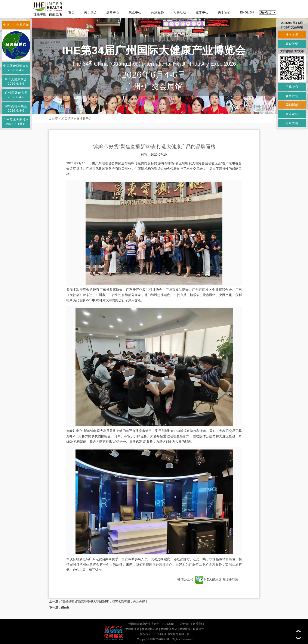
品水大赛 (292, 123)
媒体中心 (202, 12)
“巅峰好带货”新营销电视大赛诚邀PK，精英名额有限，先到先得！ (105, 601)
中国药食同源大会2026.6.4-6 (16, 68)
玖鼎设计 (198, 629)
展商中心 (113, 12)
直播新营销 (84, 119)
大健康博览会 (150, 629)
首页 (71, 12)
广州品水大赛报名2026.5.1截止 (16, 122)
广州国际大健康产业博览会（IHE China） (151, 624)
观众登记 (292, 44)
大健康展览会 (169, 629)
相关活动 (180, 12)
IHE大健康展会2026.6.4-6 (16, 81)
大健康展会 (132, 629)
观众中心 (135, 12)
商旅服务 (157, 12)
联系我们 (198, 624)
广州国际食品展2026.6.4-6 (16, 95)
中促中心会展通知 (16, 25)
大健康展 (185, 629)
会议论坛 (292, 114)
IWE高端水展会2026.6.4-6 (16, 108)
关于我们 (224, 12)
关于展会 (90, 12)
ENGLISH (247, 12)
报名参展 (292, 35)
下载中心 (292, 87)
